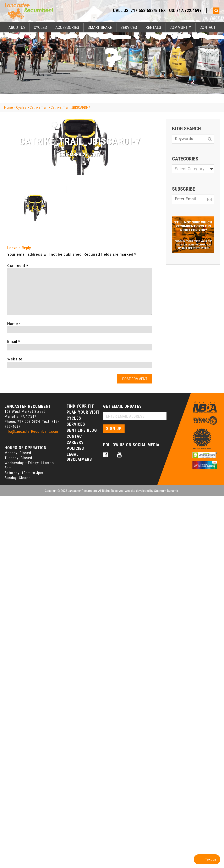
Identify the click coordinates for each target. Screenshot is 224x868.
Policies (75, 448)
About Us (17, 27)
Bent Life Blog (82, 430)
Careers (75, 442)
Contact (207, 27)
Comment (18, 266)
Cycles (40, 27)
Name (14, 324)
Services (129, 27)
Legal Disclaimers (79, 457)
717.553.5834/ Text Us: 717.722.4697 (166, 10)
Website (15, 359)
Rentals (153, 27)
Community (180, 27)
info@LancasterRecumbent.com (31, 431)
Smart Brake (100, 27)
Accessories (67, 27)
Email (14, 341)
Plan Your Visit (83, 412)
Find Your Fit (80, 406)
